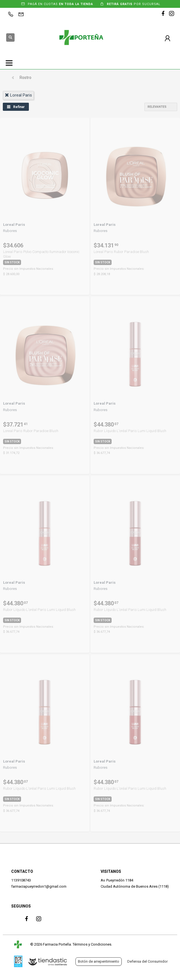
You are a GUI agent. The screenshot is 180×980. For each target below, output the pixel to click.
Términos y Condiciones (92, 944)
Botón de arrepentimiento (99, 961)
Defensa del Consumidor (147, 961)
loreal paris (18, 95)
